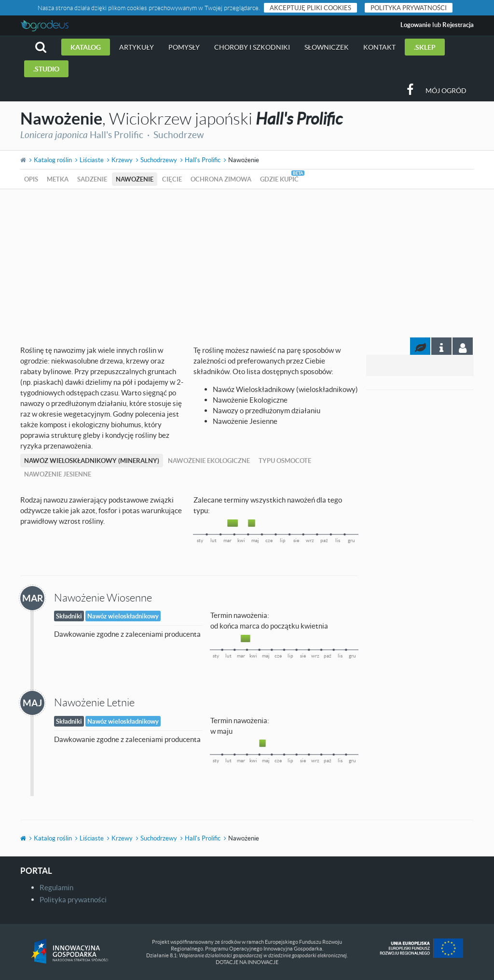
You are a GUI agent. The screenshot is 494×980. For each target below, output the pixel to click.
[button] (41, 47)
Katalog (86, 47)
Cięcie (172, 179)
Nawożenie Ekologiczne (209, 461)
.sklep (425, 47)
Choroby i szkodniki (252, 47)
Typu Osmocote (285, 461)
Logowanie (416, 25)
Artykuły (137, 47)
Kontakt (379, 47)
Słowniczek (327, 47)
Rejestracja (458, 25)
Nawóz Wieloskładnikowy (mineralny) (92, 461)
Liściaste (92, 160)
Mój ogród (446, 91)
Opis (31, 179)
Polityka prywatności (409, 8)
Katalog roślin (53, 160)
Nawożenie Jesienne (58, 474)
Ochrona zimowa (221, 179)
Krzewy (122, 160)
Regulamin (56, 887)
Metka (58, 179)
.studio (46, 69)
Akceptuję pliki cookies (310, 8)
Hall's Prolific (203, 160)
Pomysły (184, 47)
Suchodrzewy (159, 160)
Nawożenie (135, 179)
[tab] (463, 346)
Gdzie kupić (279, 179)
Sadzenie (92, 179)
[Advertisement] (247, 262)
